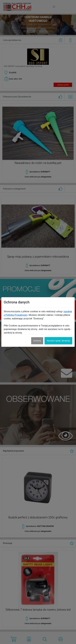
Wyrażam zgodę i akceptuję (58, 341)
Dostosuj (37, 341)
